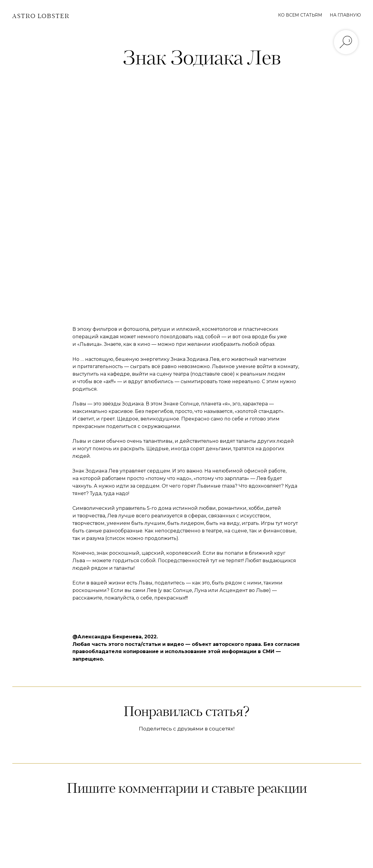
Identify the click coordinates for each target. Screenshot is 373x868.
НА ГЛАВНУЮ (345, 15)
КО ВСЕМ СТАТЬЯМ (300, 15)
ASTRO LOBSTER (41, 16)
